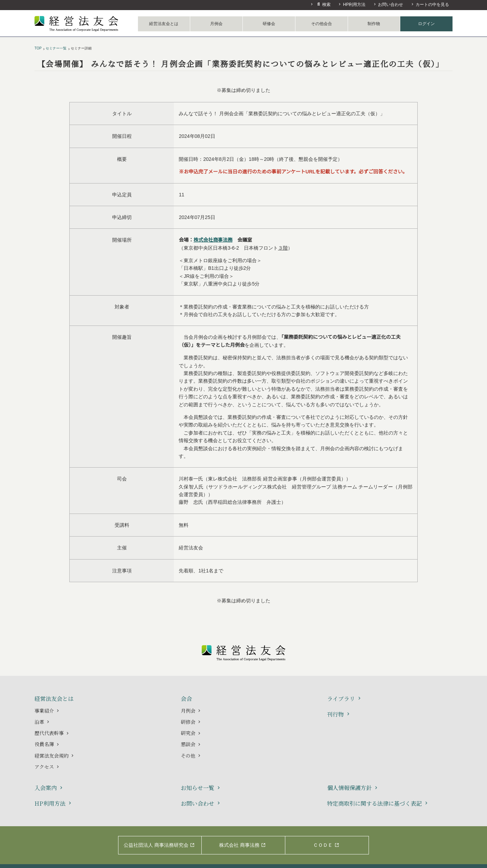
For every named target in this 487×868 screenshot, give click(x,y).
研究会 (191, 733)
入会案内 (49, 788)
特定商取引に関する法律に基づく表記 (378, 804)
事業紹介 (47, 711)
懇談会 (191, 744)
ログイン (426, 24)
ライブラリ (345, 699)
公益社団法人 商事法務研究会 (159, 845)
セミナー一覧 (56, 48)
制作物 (374, 24)
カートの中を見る (430, 5)
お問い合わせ (388, 5)
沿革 (42, 722)
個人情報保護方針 (353, 788)
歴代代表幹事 (52, 733)
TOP (38, 48)
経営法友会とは (164, 24)
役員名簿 (47, 744)
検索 (320, 4)
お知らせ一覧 (201, 788)
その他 (191, 756)
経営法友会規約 (55, 756)
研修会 (269, 24)
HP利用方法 (351, 5)
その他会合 (322, 24)
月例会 (216, 24)
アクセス (47, 767)
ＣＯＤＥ (326, 845)
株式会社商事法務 (213, 240)
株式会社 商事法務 (242, 845)
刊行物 (339, 715)
